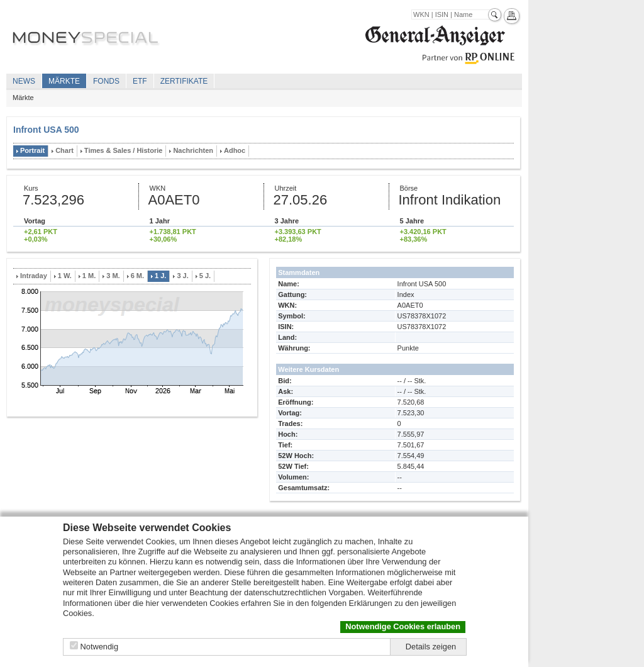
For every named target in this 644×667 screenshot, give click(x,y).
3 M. (113, 276)
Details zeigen (431, 647)
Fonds (106, 81)
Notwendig (99, 647)
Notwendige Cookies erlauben (403, 626)
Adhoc (235, 150)
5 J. (205, 276)
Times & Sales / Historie (124, 150)
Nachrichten (193, 150)
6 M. (137, 276)
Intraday (34, 276)
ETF (140, 81)
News (24, 81)
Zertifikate (184, 81)
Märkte (64, 81)
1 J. (160, 276)
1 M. (89, 276)
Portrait (32, 150)
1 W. (65, 276)
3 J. (182, 276)
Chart (64, 150)
